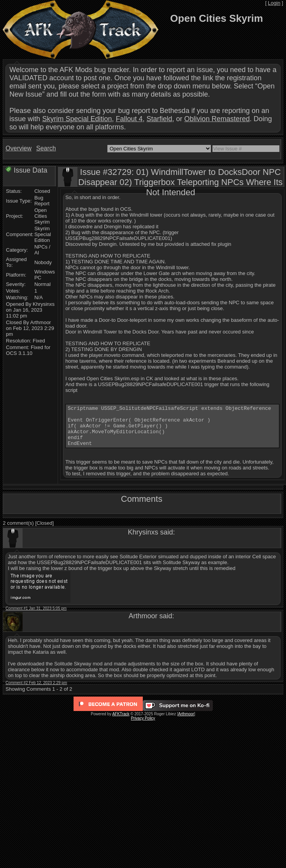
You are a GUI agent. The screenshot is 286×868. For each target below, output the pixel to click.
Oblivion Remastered (217, 119)
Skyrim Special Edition (77, 119)
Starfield (160, 119)
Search (46, 148)
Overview (18, 148)
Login (274, 3)
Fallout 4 (129, 119)
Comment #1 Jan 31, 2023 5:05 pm (36, 617)
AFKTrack (121, 722)
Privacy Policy (143, 726)
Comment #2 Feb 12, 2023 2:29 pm (36, 691)
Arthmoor (186, 722)
